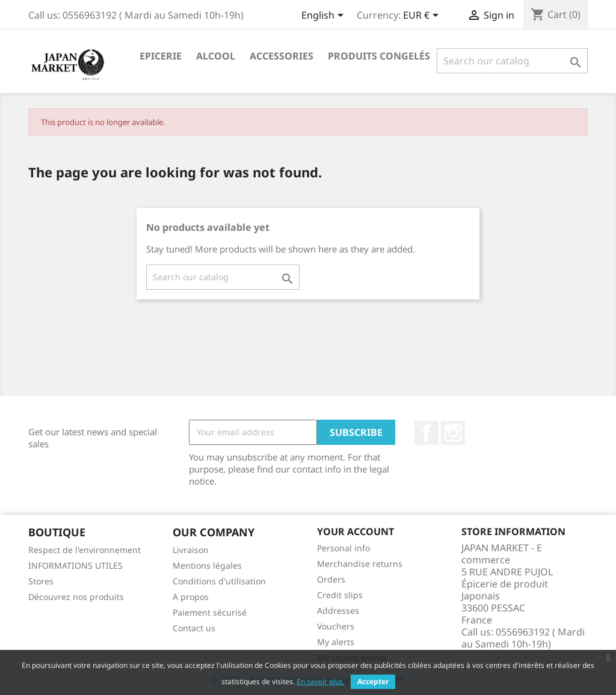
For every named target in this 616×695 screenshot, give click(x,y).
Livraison (191, 550)
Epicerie (161, 56)
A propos (191, 597)
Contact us (194, 628)
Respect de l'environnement (85, 550)
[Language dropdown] (325, 16)
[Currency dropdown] (423, 16)
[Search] (512, 61)
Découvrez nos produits (76, 597)
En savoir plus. (321, 681)
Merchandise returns (360, 564)
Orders (331, 579)
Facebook (427, 433)
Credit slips (340, 595)
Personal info (343, 548)
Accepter (373, 681)
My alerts (336, 642)
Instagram (453, 433)
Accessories (282, 56)
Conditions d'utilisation (219, 581)
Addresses (338, 611)
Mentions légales (207, 565)
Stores (41, 581)
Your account (356, 531)
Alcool (216, 56)
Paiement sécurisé (210, 612)
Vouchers (336, 626)
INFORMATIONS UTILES (75, 565)
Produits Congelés (379, 56)
